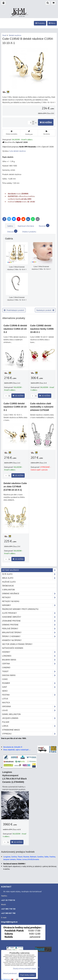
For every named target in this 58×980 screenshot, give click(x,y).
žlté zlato (29, 574)
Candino (6, 668)
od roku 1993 (22, 16)
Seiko (5, 691)
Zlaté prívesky (29, 613)
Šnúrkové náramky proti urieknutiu (20, 609)
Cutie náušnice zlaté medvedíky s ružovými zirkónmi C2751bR (42, 407)
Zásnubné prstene (29, 621)
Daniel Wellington (11, 714)
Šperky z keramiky (29, 636)
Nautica (6, 703)
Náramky (29, 605)
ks (7, 396)
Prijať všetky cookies (27, 975)
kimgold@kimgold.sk (9, 922)
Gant (29, 687)
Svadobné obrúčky (29, 617)
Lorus (29, 726)
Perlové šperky (29, 629)
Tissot (29, 672)
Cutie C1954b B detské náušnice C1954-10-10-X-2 (15, 329)
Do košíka (46, 122)
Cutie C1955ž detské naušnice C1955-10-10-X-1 (15, 407)
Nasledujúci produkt (45, 310)
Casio (5, 679)
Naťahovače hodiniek (13, 648)
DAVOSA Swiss (29, 675)
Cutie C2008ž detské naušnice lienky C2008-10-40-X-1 (42, 329)
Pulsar (6, 722)
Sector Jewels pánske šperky (17, 644)
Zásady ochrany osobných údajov (25, 968)
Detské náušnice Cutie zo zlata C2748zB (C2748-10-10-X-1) (15, 487)
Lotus (5, 699)
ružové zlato (9, 582)
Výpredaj (29, 734)
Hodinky (29, 652)
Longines (29, 656)
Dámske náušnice (29, 594)
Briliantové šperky (29, 633)
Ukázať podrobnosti (10, 973)
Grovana (29, 707)
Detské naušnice (29, 570)
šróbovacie (8, 586)
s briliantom (8, 590)
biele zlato (29, 578)
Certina (29, 664)
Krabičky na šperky (12, 640)
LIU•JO (29, 710)
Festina (29, 695)
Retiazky (29, 598)
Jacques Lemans (29, 718)
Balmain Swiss (29, 660)
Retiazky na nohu (11, 601)
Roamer (29, 683)
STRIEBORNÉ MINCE (11, 730)
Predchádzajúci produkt (14, 310)
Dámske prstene (29, 625)
